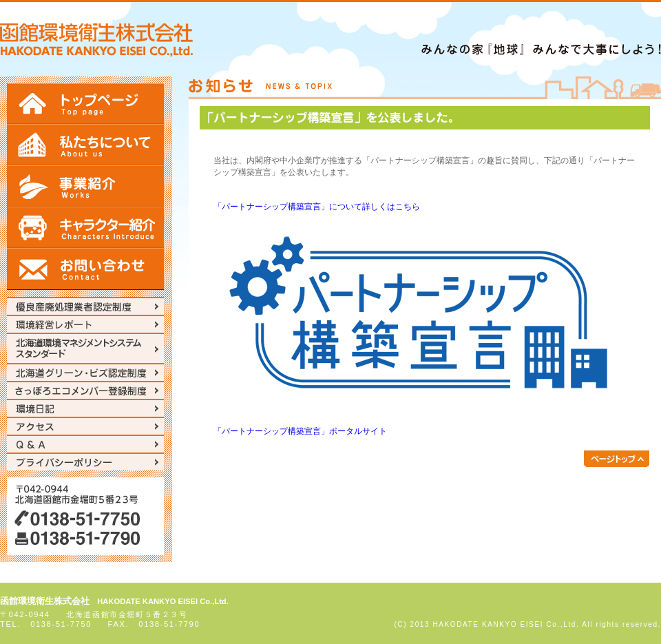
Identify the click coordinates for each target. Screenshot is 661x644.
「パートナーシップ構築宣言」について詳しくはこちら (317, 207)
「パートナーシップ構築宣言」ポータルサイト (300, 431)
